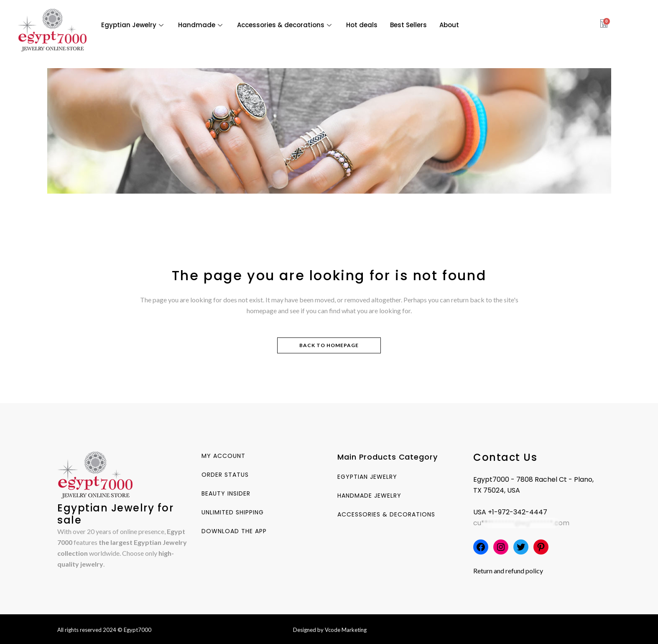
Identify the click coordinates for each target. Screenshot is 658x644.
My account (223, 456)
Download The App (234, 531)
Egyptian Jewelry (133, 25)
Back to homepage (329, 345)
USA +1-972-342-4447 (510, 512)
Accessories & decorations (285, 25)
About (449, 25)
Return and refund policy (508, 571)
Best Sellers (408, 25)
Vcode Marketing (346, 630)
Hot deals (362, 25)
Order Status (225, 475)
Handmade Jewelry (369, 496)
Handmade (201, 25)
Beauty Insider (226, 493)
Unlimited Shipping (233, 512)
